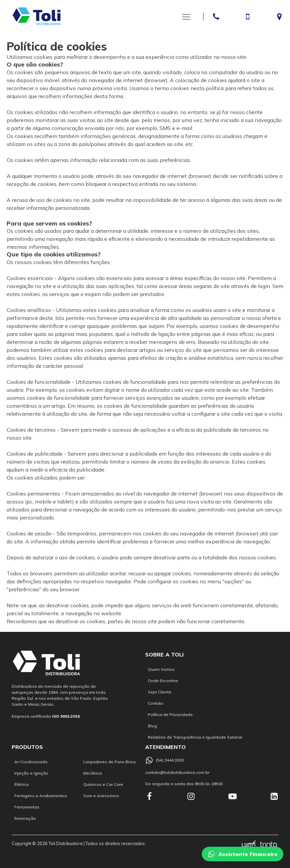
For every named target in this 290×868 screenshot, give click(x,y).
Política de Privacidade (170, 715)
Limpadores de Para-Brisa (109, 762)
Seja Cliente (160, 692)
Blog (152, 726)
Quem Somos (161, 669)
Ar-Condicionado (31, 762)
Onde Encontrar (163, 681)
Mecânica (93, 773)
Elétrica (21, 784)
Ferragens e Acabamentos (41, 796)
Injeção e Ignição (31, 773)
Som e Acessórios (101, 796)
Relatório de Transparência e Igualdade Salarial (195, 737)
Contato (156, 703)
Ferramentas (27, 807)
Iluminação (25, 818)
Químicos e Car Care (103, 784)
